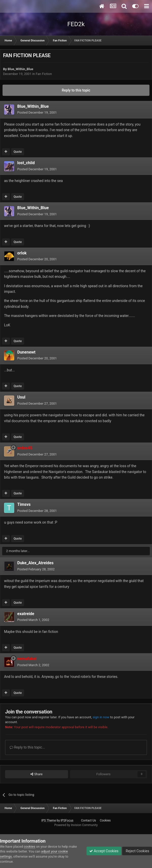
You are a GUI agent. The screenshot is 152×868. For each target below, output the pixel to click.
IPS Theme (49, 820)
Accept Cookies (104, 851)
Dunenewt (26, 352)
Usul (21, 397)
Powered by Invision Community (76, 825)
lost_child (26, 163)
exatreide (26, 614)
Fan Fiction (44, 74)
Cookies (105, 820)
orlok (22, 253)
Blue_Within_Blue (20, 69)
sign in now (101, 717)
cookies (30, 847)
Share (36, 774)
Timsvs (24, 504)
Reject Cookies (137, 851)
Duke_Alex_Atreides (35, 563)
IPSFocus (67, 820)
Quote (18, 152)
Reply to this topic (76, 90)
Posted (37, 112)
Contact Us (88, 820)
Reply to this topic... (27, 747)
